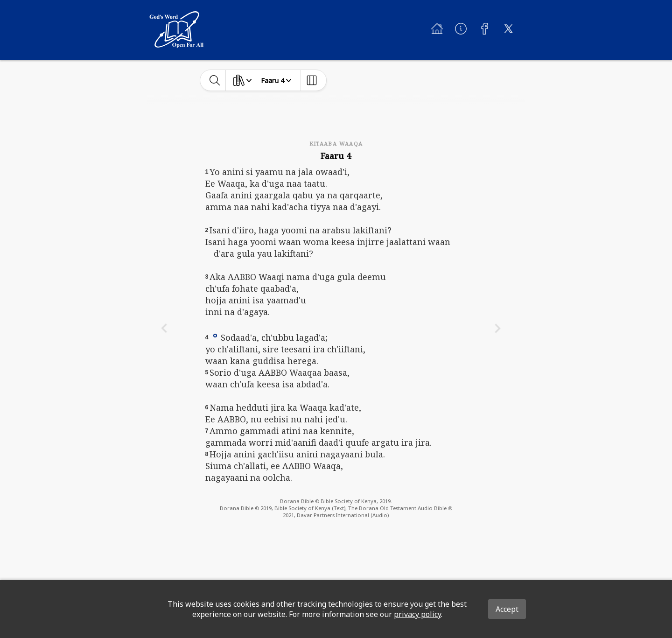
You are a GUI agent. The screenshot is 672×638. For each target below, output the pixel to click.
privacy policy (417, 614)
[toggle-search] (215, 80)
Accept (507, 609)
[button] (215, 335)
